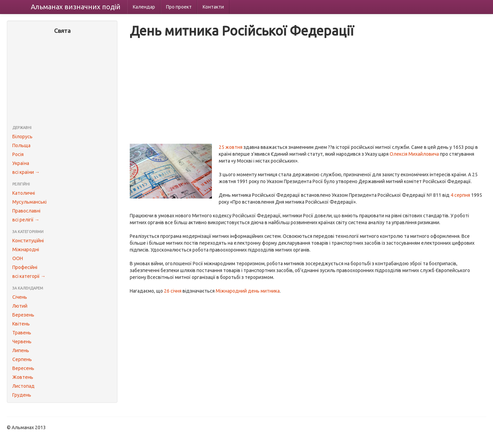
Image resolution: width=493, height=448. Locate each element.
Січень (20, 297)
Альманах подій (76, 7)
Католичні (24, 193)
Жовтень (23, 377)
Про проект (179, 7)
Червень (22, 342)
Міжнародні (26, 249)
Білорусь (22, 137)
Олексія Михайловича (414, 154)
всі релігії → (26, 220)
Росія (18, 154)
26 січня (173, 291)
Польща (21, 145)
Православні (26, 211)
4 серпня (460, 195)
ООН (18, 258)
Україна (21, 163)
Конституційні (28, 241)
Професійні (25, 267)
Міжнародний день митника (248, 291)
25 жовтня (231, 147)
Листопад (23, 386)
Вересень (23, 368)
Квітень (21, 324)
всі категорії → (29, 276)
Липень (21, 350)
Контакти (213, 7)
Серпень (22, 359)
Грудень (22, 395)
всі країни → (26, 172)
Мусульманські (29, 202)
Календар (144, 7)
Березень (23, 315)
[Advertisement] (62, 80)
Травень (22, 333)
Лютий (20, 306)
